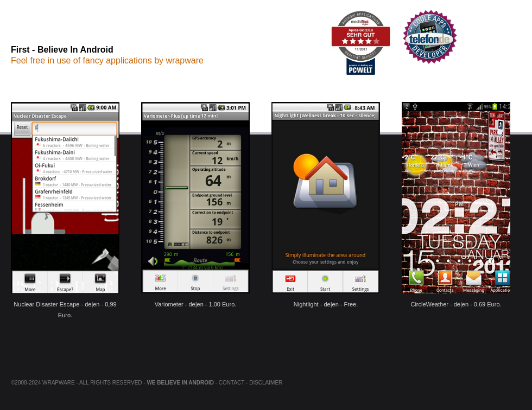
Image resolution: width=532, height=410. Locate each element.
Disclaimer (266, 383)
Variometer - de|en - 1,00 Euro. (195, 205)
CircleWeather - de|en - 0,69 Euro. (456, 205)
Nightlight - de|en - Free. (326, 205)
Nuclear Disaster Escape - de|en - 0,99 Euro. (65, 205)
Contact (232, 383)
